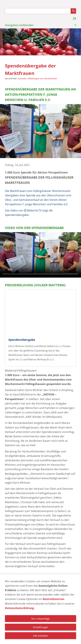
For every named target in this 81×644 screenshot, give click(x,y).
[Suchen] (38, 11)
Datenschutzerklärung (19, 608)
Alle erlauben (40, 636)
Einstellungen (41, 627)
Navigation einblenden (19, 25)
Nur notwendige (40, 619)
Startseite (22, 78)
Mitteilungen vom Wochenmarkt (42, 78)
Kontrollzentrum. (54, 599)
